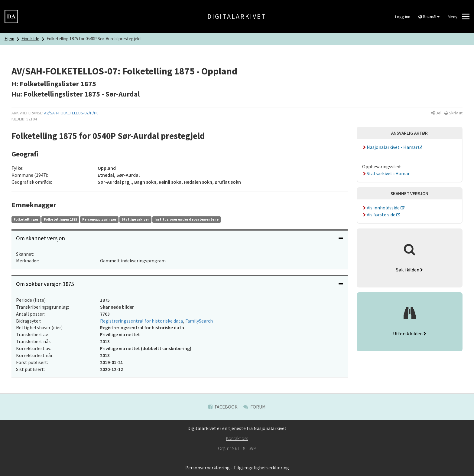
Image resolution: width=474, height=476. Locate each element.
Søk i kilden (409, 270)
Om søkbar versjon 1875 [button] (180, 284)
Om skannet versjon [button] (180, 238)
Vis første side (379, 215)
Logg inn (403, 17)
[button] (436, 113)
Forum (255, 407)
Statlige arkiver (135, 219)
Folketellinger (26, 219)
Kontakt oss (237, 438)
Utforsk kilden (410, 333)
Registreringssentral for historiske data (141, 321)
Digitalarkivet (237, 16)
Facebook (223, 407)
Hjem (9, 39)
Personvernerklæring (208, 468)
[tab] (180, 238)
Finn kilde (30, 39)
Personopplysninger (99, 219)
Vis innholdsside (381, 208)
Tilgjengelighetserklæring (261, 468)
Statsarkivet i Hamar (386, 173)
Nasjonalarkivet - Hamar (390, 147)
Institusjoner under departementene (187, 219)
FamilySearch (199, 321)
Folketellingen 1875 (60, 219)
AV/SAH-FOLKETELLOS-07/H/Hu (71, 113)
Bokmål (429, 17)
